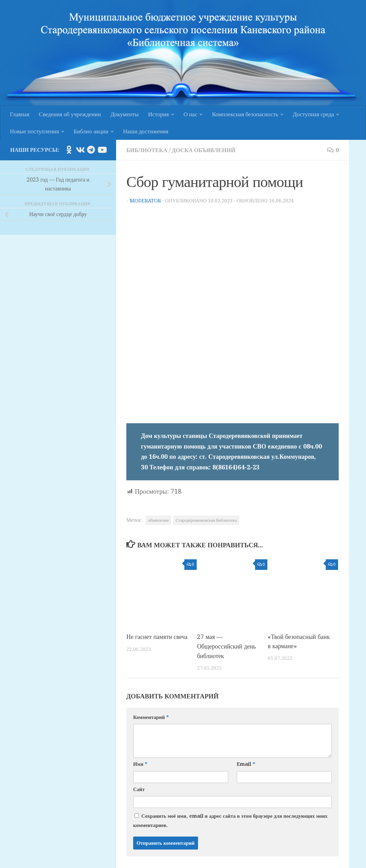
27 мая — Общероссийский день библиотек (227, 646)
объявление (158, 520)
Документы (125, 114)
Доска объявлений (204, 150)
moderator (145, 201)
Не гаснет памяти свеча (157, 637)
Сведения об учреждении (70, 114)
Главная (20, 114)
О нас (191, 114)
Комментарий (151, 716)
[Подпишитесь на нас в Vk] (80, 150)
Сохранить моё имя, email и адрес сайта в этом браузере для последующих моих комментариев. (230, 820)
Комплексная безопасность (245, 114)
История (159, 114)
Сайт (139, 788)
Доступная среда (313, 114)
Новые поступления (34, 131)
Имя (140, 763)
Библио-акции (91, 131)
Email (246, 763)
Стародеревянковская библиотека (206, 520)
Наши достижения (146, 131)
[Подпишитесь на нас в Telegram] (91, 150)
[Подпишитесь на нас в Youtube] (102, 150)
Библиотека (147, 150)
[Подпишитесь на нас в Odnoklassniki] (69, 150)
